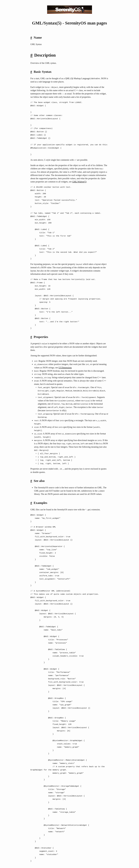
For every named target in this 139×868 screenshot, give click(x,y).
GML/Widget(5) (79, 181)
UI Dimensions (65, 367)
